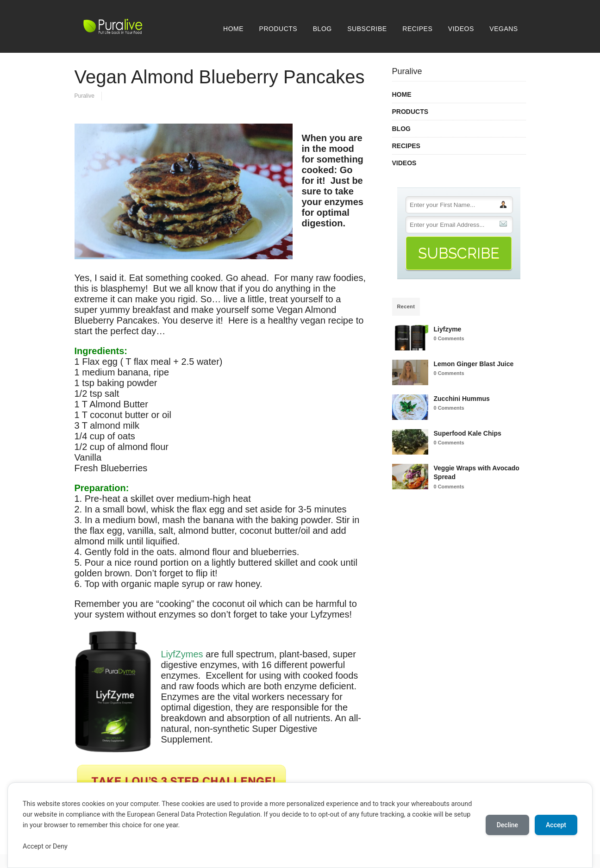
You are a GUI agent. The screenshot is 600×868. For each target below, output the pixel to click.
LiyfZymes (182, 654)
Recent (406, 306)
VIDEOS (461, 29)
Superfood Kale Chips (468, 433)
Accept (556, 825)
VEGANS (503, 29)
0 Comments (449, 338)
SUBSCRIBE (367, 29)
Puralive (84, 96)
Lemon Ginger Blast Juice (474, 364)
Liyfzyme (448, 329)
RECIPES (417, 29)
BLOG (322, 29)
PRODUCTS (278, 29)
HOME (233, 29)
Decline (507, 825)
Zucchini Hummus (462, 399)
